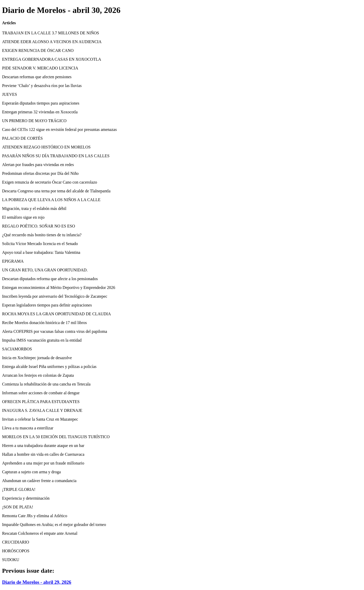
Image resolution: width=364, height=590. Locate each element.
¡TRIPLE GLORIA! (19, 489)
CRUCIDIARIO (16, 542)
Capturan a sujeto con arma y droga (31, 472)
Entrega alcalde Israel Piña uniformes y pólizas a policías (49, 367)
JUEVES (10, 94)
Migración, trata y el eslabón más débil (34, 209)
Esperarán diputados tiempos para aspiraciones (41, 103)
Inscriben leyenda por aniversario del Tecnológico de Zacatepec (55, 296)
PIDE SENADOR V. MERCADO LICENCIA (40, 68)
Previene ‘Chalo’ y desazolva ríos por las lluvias (42, 86)
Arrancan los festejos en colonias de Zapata (38, 375)
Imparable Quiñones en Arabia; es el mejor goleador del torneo (54, 525)
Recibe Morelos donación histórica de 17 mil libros (44, 323)
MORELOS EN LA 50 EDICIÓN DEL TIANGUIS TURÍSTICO (56, 437)
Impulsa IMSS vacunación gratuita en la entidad (42, 340)
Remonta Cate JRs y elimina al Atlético (35, 516)
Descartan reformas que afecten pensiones (37, 77)
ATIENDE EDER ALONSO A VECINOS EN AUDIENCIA (52, 42)
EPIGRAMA (13, 261)
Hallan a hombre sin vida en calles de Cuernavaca (43, 454)
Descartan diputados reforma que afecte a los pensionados (50, 279)
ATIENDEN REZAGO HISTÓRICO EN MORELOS (46, 147)
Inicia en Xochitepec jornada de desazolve (37, 358)
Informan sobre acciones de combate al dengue (41, 393)
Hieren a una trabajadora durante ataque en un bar (43, 446)
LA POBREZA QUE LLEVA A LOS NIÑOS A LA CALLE (51, 200)
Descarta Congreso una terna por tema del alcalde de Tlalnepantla (56, 191)
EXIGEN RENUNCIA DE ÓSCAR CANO (38, 50)
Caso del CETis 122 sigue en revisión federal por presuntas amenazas (59, 129)
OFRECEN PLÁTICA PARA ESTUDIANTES (41, 402)
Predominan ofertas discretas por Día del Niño (40, 173)
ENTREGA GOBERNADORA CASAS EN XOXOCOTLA (52, 59)
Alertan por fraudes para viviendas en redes (38, 165)
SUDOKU (11, 560)
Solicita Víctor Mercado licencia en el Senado (40, 244)
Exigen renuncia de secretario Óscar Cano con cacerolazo (50, 182)
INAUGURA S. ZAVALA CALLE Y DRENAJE (42, 410)
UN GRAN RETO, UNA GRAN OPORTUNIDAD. (45, 270)
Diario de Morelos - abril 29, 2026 (37, 582)
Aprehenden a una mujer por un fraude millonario (43, 463)
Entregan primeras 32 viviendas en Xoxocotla (40, 112)
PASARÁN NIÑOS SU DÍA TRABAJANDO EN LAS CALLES (56, 156)
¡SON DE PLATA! (18, 507)
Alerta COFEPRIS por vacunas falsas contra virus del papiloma (55, 331)
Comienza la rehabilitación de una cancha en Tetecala (46, 384)
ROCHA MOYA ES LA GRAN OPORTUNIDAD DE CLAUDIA (56, 314)
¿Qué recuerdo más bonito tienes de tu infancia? (42, 235)
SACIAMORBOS (17, 349)
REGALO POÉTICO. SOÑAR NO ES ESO (39, 226)
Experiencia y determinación (26, 498)
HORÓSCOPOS (16, 551)
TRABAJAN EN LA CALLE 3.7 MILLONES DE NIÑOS (51, 33)
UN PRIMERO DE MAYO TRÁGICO (34, 121)
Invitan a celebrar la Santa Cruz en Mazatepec (40, 419)
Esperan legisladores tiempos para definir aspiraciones (47, 305)
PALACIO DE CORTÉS (22, 138)
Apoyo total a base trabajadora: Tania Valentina (41, 252)
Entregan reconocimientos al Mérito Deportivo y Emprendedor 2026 (59, 288)
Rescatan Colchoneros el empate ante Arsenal (40, 533)
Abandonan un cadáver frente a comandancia (39, 481)
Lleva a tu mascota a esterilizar (28, 428)
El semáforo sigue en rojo (23, 217)
